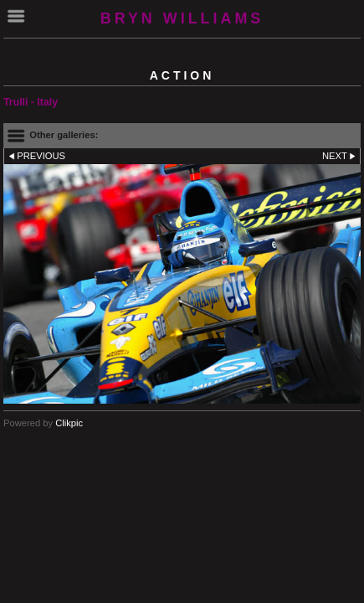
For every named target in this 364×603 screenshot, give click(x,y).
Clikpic (69, 423)
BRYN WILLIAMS (182, 18)
